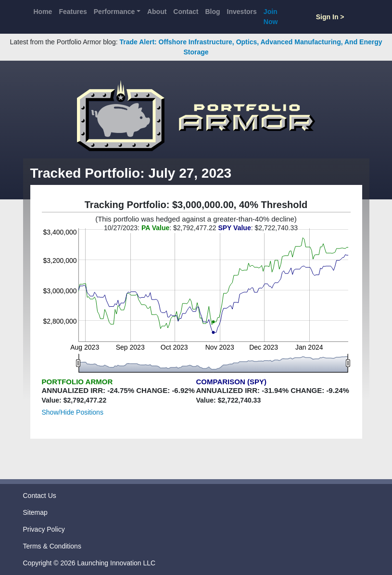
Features (73, 12)
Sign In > (330, 17)
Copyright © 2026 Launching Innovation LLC (89, 563)
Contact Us (40, 496)
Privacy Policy (44, 529)
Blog (212, 12)
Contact (186, 12)
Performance (114, 12)
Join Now (271, 17)
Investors (242, 12)
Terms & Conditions (52, 546)
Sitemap (35, 512)
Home (43, 12)
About (157, 12)
